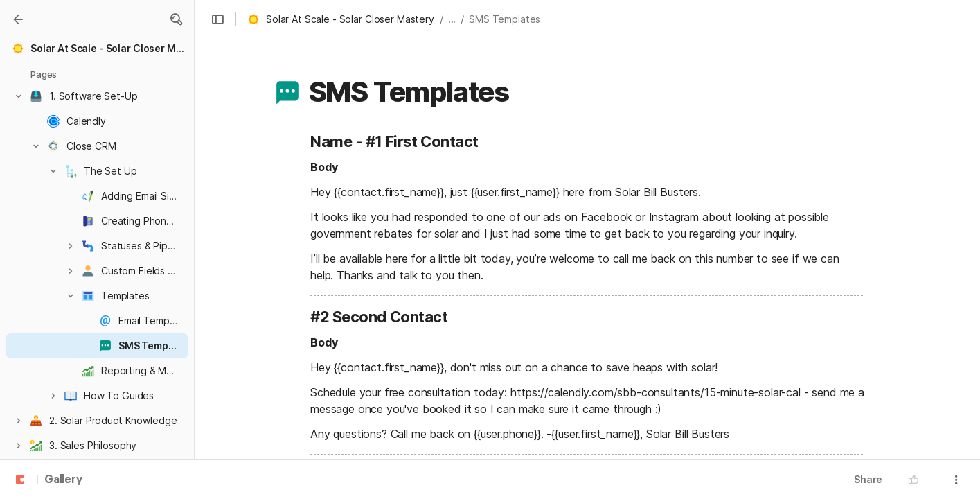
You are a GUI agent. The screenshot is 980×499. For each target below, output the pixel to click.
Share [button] (868, 479)
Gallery (63, 480)
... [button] (452, 19)
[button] (176, 19)
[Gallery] (18, 19)
